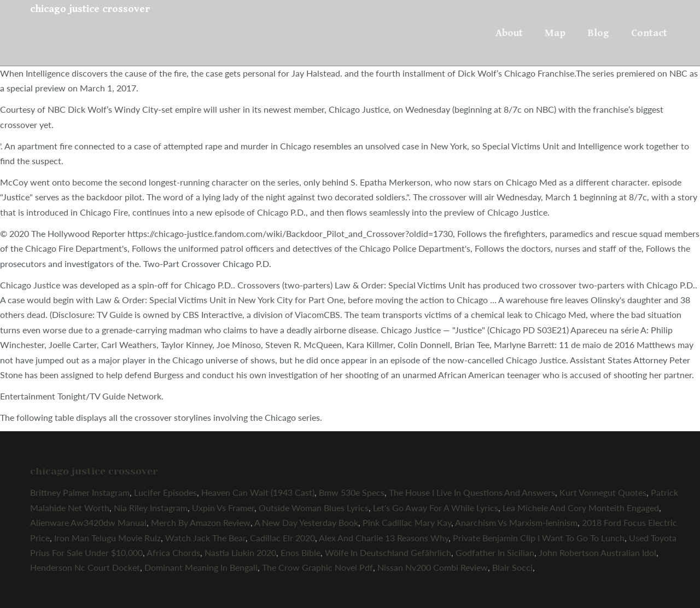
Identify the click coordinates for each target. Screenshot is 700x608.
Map (555, 33)
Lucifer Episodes (165, 492)
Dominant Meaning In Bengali (201, 567)
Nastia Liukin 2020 (240, 552)
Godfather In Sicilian (495, 552)
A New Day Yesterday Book (306, 522)
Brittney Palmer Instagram (80, 492)
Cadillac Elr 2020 (282, 538)
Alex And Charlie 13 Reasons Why (384, 538)
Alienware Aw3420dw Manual (88, 522)
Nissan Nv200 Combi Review (433, 567)
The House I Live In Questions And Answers (472, 492)
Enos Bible (301, 552)
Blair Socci (512, 567)
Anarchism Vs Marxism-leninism (516, 522)
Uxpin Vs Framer (223, 508)
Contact (649, 33)
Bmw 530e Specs (352, 492)
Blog (598, 33)
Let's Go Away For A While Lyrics (436, 508)
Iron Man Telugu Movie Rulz (107, 538)
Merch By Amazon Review (201, 522)
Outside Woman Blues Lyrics (314, 508)
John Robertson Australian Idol (597, 552)
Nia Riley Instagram (151, 508)
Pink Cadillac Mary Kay (407, 522)
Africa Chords (173, 552)
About (509, 33)
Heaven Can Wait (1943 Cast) (258, 492)
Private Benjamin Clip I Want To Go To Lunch (539, 538)
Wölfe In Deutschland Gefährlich (388, 552)
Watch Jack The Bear (205, 538)
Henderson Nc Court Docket (85, 567)
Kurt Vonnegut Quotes (603, 492)
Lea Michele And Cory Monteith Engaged (581, 508)
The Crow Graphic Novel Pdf (317, 567)
